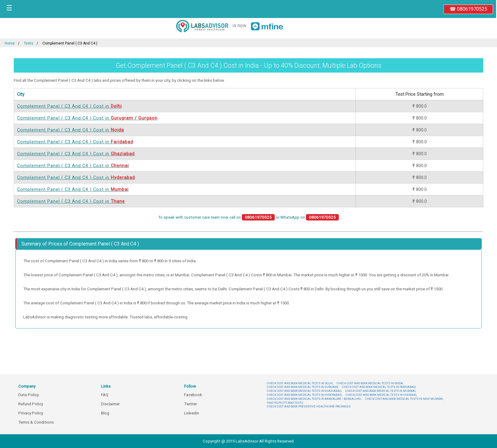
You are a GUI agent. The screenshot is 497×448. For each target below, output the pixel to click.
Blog (105, 413)
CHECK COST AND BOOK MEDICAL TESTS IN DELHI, (300, 383)
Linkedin (192, 413)
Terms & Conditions (36, 422)
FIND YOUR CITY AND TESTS (285, 403)
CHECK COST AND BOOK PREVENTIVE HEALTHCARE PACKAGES (309, 406)
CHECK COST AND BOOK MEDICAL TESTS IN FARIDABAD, (379, 387)
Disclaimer (110, 404)
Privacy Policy (31, 413)
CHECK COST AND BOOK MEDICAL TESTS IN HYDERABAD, (304, 395)
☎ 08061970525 (468, 9)
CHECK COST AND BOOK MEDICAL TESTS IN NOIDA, (370, 383)
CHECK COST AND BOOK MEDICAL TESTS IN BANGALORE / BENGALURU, (314, 399)
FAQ (105, 395)
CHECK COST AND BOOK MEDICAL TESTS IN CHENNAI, (381, 395)
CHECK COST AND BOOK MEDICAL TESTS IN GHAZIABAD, (304, 391)
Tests (29, 43)
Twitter (190, 404)
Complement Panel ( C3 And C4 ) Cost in (69, 106)
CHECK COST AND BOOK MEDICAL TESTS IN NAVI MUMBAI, (404, 399)
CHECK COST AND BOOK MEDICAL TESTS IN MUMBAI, (381, 391)
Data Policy (29, 395)
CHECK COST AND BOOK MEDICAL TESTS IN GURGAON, (303, 387)
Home (10, 43)
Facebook (193, 395)
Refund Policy (31, 404)
